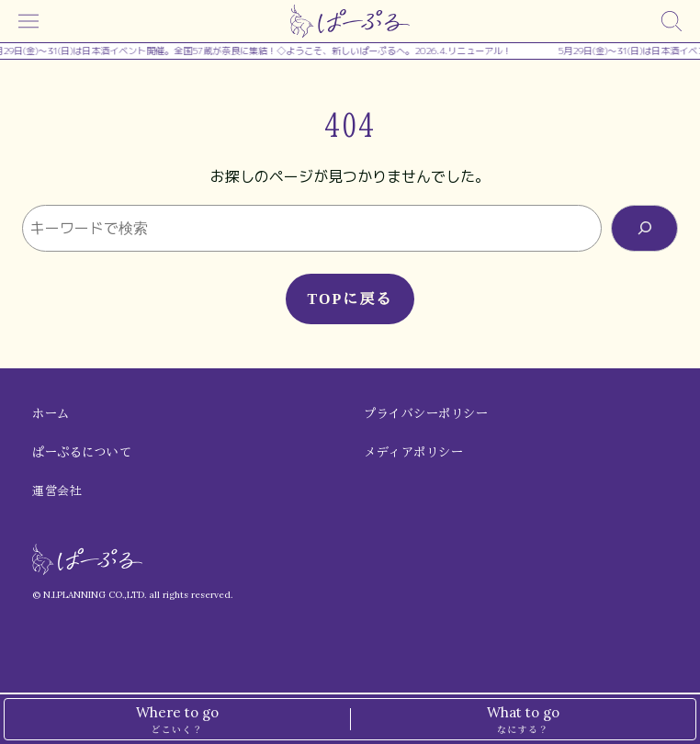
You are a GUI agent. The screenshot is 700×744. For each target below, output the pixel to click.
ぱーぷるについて (82, 452)
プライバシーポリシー (426, 414)
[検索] (672, 21)
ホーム (51, 414)
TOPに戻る (350, 299)
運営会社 (57, 491)
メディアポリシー (413, 452)
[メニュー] (28, 21)
